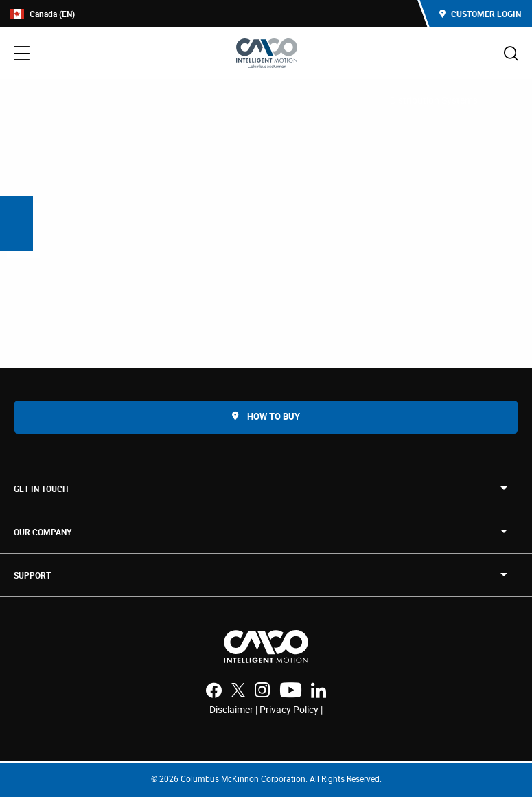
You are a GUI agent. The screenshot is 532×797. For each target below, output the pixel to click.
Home (29, 100)
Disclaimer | (234, 709)
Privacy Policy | (291, 709)
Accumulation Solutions (319, 100)
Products (82, 100)
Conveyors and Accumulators (185, 100)
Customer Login (480, 14)
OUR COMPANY (43, 532)
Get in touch (41, 489)
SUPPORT (32, 575)
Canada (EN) (43, 14)
